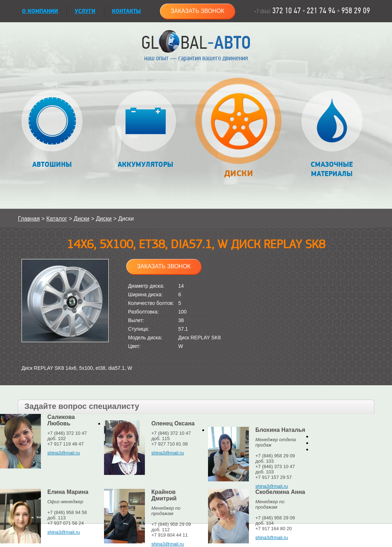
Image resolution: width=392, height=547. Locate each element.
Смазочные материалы (332, 134)
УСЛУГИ (85, 11)
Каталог (57, 219)
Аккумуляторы (145, 130)
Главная (29, 219)
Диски (238, 131)
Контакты (126, 11)
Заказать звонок (198, 11)
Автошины (52, 130)
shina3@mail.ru (64, 453)
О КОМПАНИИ (40, 11)
